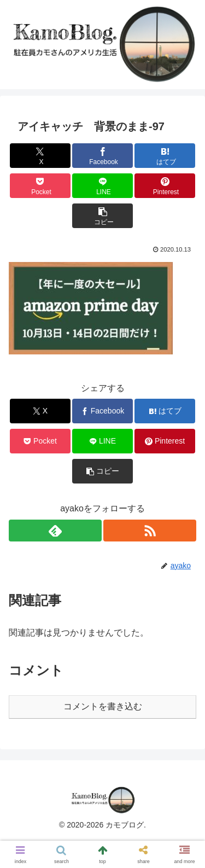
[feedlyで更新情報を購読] (55, 531)
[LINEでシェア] (102, 186)
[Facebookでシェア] (102, 156)
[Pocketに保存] (40, 186)
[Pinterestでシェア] (165, 186)
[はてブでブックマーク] (165, 156)
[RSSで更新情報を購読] (150, 531)
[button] (102, 216)
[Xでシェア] (40, 156)
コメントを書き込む (103, 706)
